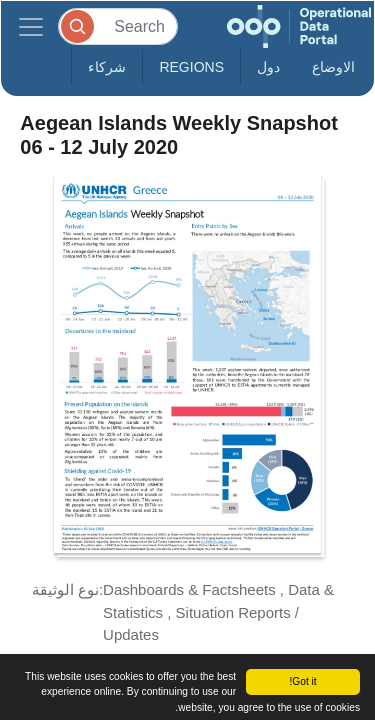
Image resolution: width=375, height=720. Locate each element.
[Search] (118, 26)
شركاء (107, 67)
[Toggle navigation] (31, 26)
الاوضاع (333, 67)
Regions (191, 67)
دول (268, 67)
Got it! (302, 681)
